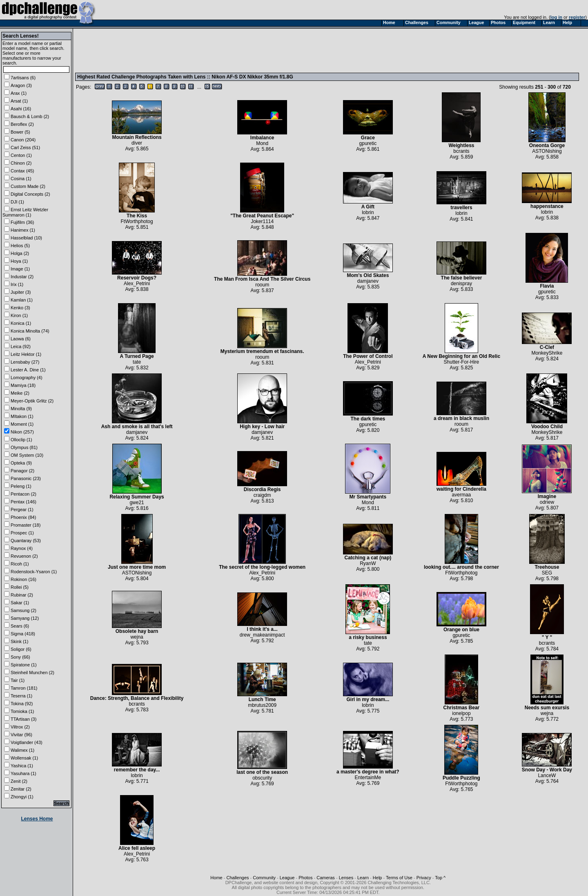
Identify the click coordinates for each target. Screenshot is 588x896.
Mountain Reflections (137, 135)
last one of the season (262, 770)
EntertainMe (368, 778)
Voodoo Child (547, 424)
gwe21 (137, 503)
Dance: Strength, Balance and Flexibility (137, 696)
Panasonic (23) (26, 478)
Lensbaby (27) (25, 362)
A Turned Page (137, 354)
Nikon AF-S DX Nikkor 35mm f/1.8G (252, 77)
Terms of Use (399, 878)
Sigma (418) (23, 634)
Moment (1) (22, 424)
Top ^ (440, 878)
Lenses (346, 878)
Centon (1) (21, 155)
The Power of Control (368, 354)
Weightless (461, 143)
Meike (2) (20, 393)
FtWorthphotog (137, 221)
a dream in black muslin (461, 416)
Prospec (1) (22, 533)
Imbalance (262, 135)
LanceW (547, 775)
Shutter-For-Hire (462, 362)
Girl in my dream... (368, 697)
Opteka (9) (21, 463)
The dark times (368, 417)
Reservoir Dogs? (137, 276)
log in (556, 17)
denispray (461, 284)
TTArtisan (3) (23, 719)
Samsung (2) (23, 610)
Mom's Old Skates (368, 273)
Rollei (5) (20, 587)
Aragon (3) (21, 85)
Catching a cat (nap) (368, 555)
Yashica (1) (22, 766)
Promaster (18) (26, 525)
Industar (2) (22, 277)
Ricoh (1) (20, 564)
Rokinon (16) (23, 579)
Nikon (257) (22, 432)
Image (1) (20, 269)
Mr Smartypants (368, 495)
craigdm (262, 495)
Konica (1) (21, 323)
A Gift (368, 204)
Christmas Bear (462, 705)
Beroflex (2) (22, 124)
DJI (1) (17, 202)
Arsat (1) (19, 101)
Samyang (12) (25, 618)
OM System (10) (27, 455)
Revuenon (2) (24, 556)
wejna (137, 637)
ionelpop (461, 713)
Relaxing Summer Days (137, 495)
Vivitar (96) (21, 735)
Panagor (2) (22, 471)
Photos (305, 878)
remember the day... (137, 768)
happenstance (547, 204)
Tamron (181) (24, 688)
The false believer (461, 276)
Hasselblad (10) (26, 238)
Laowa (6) (21, 339)
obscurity (262, 778)
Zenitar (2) (21, 789)
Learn (363, 878)
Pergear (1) (22, 509)
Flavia (547, 284)
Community (264, 878)
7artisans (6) (23, 78)
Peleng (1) (21, 486)
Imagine (547, 494)
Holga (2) (20, 253)
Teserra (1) (21, 696)
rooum (262, 285)
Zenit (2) (19, 781)
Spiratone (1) (24, 665)
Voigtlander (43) (27, 742)
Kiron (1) (19, 315)
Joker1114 (262, 221)
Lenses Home (37, 819)
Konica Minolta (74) (30, 331)
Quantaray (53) (26, 541)
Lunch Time (262, 697)
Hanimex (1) (23, 230)
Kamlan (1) (22, 300)
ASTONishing (547, 151)
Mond (262, 143)
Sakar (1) (20, 603)
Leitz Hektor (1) (26, 354)
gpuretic (368, 143)
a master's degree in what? (368, 770)
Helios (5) (20, 246)
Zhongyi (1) (22, 797)
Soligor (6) (21, 649)
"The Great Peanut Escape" (262, 213)
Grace (368, 135)
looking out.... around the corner (461, 565)
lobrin (368, 212)
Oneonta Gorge (547, 143)
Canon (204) (23, 140)
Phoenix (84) (23, 517)
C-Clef (547, 345)
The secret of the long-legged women (262, 565)
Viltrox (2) (20, 727)
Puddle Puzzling (461, 776)
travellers (461, 205)
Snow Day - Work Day (547, 768)
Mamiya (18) (23, 385)
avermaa (462, 495)
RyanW (368, 563)
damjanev (368, 281)
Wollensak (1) (24, 758)
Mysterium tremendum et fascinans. (262, 349)
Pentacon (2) (23, 494)
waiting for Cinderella (461, 487)
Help (378, 878)
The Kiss (137, 213)
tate (137, 362)
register (577, 17)
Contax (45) (22, 171)
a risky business (368, 635)
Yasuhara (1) (23, 773)
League (287, 878)
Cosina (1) (21, 179)
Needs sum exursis (547, 705)
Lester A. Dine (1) (28, 370)
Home (216, 878)
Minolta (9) (21, 409)
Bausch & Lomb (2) (30, 116)
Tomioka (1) (22, 711)
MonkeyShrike (547, 353)
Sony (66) (20, 657)
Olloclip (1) (21, 440)
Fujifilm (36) (22, 222)
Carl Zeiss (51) (25, 147)
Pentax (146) (23, 502)
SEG (547, 573)
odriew (547, 502)
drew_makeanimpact (262, 635)
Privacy (424, 878)
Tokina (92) (22, 704)
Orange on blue (461, 627)
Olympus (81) (24, 447)
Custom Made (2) (28, 186)
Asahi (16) (21, 109)
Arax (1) (19, 93)
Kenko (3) (20, 308)
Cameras (326, 878)
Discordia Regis (262, 487)
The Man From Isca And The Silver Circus (262, 277)
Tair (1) (18, 680)
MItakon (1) (22, 416)
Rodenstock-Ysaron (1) (34, 572)
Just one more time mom (137, 565)
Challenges (237, 878)
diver (137, 143)
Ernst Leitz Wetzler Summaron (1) (25, 212)
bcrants (461, 151)
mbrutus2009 (262, 705)
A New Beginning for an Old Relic (461, 354)
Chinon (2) (21, 163)
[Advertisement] (226, 50)
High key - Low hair (262, 424)
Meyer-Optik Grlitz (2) (32, 401)
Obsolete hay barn (137, 629)
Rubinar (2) (22, 595)
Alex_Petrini (137, 284)
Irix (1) (17, 284)
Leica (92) (21, 346)
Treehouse (547, 565)
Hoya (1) (19, 261)
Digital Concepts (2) (30, 194)
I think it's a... (262, 627)
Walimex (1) (22, 750)
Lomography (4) (27, 378)
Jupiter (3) (21, 292)
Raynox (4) (22, 548)
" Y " (547, 635)
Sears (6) (20, 626)
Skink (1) (19, 641)
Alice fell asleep (137, 846)
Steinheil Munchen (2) (32, 673)
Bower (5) (20, 132)
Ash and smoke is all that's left (137, 424)
